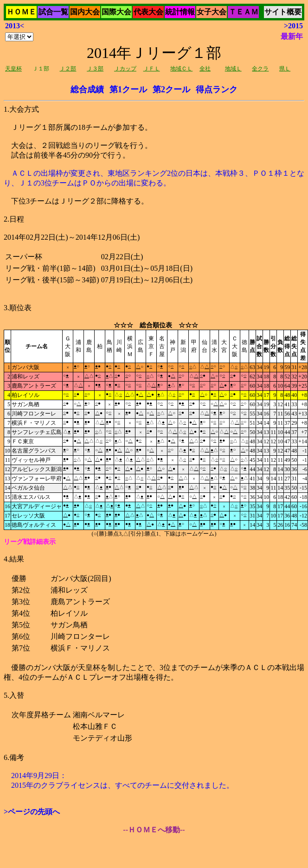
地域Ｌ (233, 69)
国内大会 (85, 12)
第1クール (128, 89)
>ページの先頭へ (32, 812)
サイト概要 (283, 12)
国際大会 (116, 12)
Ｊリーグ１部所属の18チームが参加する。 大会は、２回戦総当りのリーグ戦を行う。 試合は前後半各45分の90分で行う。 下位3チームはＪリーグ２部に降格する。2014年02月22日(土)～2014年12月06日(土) (154, 279)
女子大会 (212, 12)
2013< (15, 26)
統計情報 (180, 12)
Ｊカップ (125, 69)
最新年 (292, 36)
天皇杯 (13, 69)
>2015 (293, 26)
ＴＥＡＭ (244, 12)
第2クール (171, 89)
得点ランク (217, 89)
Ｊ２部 (68, 69)
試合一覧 (53, 12)
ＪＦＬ (152, 69)
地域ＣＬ (181, 69)
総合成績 (87, 89)
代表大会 (148, 12)
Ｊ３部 (95, 69)
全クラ (260, 69)
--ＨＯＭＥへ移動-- (154, 830)
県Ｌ (285, 69)
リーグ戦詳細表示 (30, 542)
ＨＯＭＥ (21, 12)
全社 (205, 69)
